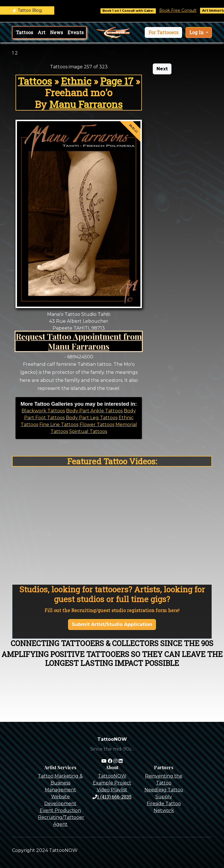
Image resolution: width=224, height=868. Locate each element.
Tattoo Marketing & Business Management (60, 783)
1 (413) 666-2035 (112, 797)
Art (41, 32)
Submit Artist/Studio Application (112, 624)
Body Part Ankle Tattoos (94, 411)
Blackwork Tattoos (43, 411)
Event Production (60, 810)
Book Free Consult (183, 10)
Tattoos (25, 32)
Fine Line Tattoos (59, 425)
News (56, 32)
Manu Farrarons (86, 104)
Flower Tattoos (97, 425)
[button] (163, 32)
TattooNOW (112, 776)
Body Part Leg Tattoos (92, 418)
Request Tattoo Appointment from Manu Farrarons (79, 341)
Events (76, 32)
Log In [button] (197, 32)
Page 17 (117, 81)
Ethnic (76, 81)
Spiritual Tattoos (88, 431)
